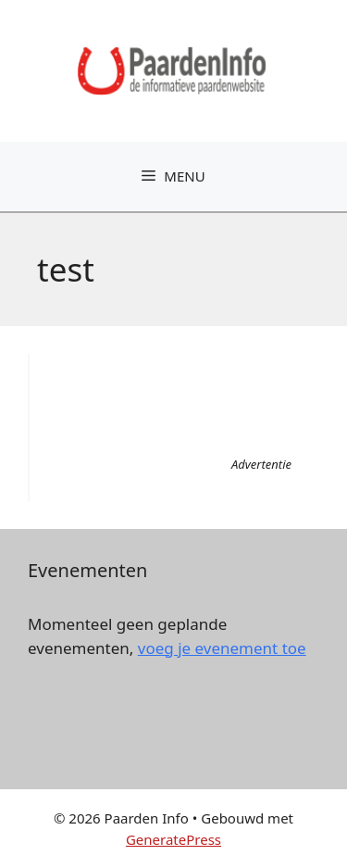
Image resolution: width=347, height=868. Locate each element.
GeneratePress (173, 839)
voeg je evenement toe (222, 648)
